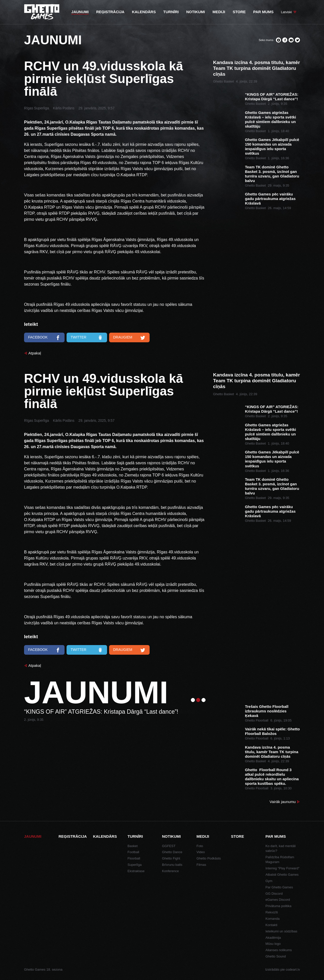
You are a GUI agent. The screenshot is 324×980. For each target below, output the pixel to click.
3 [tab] (204, 700)
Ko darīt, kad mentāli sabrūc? (281, 848)
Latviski (286, 12)
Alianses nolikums (279, 950)
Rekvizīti (272, 912)
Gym (269, 881)
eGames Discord (278, 900)
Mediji (203, 836)
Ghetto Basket (224, 81)
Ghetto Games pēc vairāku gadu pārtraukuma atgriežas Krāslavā (270, 199)
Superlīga (135, 865)
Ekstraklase (136, 871)
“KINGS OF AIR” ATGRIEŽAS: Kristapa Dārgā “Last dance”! (272, 97)
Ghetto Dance (172, 852)
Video (201, 852)
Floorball (134, 858)
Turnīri (135, 836)
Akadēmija (273, 938)
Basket (133, 846)
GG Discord (274, 894)
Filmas (201, 865)
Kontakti (271, 925)
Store (238, 836)
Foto (200, 846)
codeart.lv (293, 969)
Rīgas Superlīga (36, 108)
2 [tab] (198, 700)
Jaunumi (33, 836)
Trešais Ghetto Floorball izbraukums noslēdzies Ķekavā (267, 711)
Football (133, 852)
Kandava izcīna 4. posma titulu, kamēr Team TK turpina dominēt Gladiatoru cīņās (257, 68)
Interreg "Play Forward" (282, 868)
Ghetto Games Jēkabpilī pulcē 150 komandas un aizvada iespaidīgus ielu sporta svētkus (272, 146)
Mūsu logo (273, 944)
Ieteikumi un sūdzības (281, 931)
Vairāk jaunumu (283, 802)
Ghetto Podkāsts (209, 858)
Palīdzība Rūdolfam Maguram (280, 860)
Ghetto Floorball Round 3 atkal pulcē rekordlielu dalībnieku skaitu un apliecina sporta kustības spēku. (272, 777)
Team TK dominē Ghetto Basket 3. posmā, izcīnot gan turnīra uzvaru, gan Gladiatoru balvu (272, 174)
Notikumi (171, 836)
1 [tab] (193, 700)
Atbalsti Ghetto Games (282, 875)
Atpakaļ (35, 353)
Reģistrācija (73, 836)
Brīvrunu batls (172, 865)
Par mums (276, 836)
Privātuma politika (279, 906)
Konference (170, 871)
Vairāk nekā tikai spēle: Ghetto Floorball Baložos (272, 731)
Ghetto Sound (276, 956)
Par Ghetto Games (279, 887)
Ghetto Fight (171, 858)
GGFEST (169, 846)
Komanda (273, 919)
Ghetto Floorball (257, 720)
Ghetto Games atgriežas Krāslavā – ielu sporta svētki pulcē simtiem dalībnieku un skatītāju (271, 119)
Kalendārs (105, 836)
